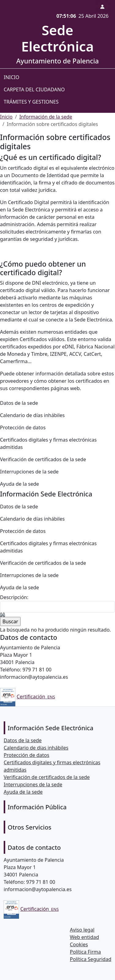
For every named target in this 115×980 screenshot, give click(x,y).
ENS (51, 697)
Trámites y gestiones (31, 102)
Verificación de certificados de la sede (43, 459)
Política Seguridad (91, 959)
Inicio (11, 77)
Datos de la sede (19, 403)
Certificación (31, 697)
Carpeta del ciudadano (34, 89)
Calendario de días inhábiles (32, 415)
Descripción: (14, 597)
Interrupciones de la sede (29, 472)
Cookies (79, 944)
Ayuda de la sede (19, 484)
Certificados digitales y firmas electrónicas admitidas (48, 443)
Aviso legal (82, 930)
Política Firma (85, 952)
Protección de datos (23, 427)
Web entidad (84, 937)
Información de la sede (46, 117)
